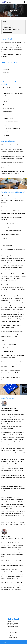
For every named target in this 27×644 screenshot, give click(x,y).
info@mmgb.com (14, 627)
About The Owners (7, 32)
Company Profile (7, 25)
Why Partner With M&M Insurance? (11, 30)
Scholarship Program (8, 27)
